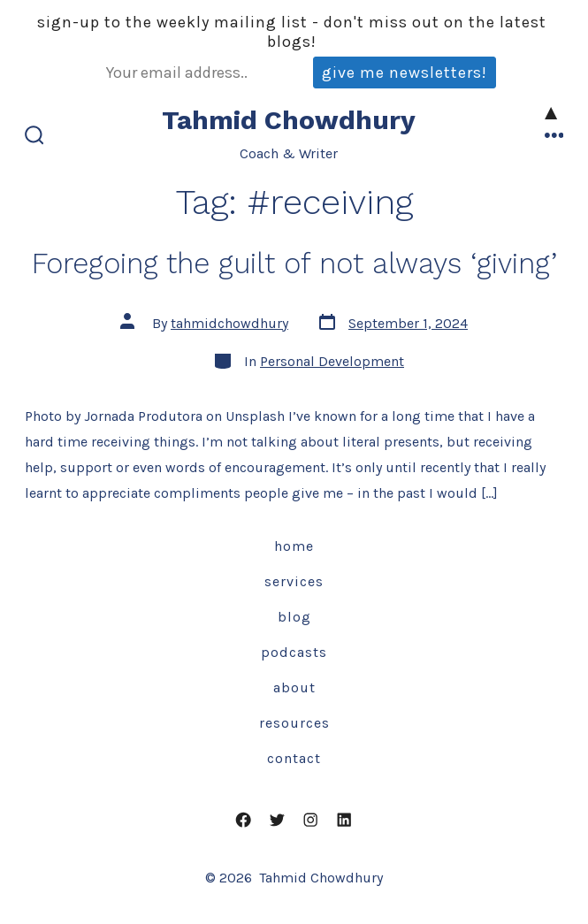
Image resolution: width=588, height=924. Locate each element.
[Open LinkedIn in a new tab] (344, 820)
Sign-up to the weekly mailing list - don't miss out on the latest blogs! (292, 32)
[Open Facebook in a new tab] (244, 820)
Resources (294, 723)
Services (294, 581)
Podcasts (294, 652)
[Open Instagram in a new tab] (311, 820)
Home (294, 546)
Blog (294, 617)
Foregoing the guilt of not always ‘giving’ (294, 263)
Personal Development (332, 361)
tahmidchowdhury (229, 323)
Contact (294, 758)
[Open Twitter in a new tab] (278, 820)
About (294, 687)
